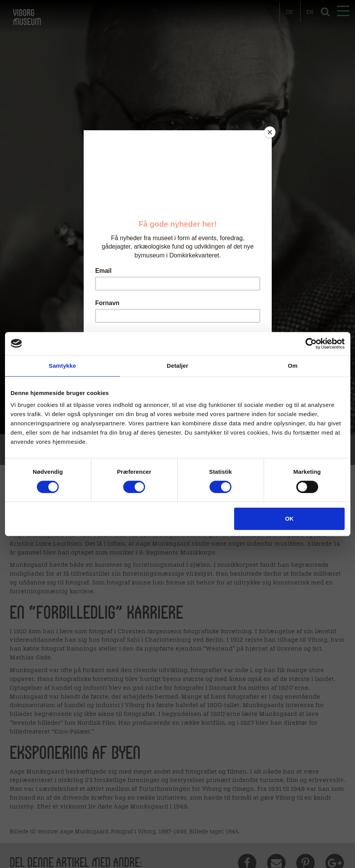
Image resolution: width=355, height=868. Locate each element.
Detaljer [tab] (178, 366)
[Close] (270, 132)
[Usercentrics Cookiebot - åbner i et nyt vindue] (311, 344)
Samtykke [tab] (62, 366)
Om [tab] (293, 366)
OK (290, 519)
